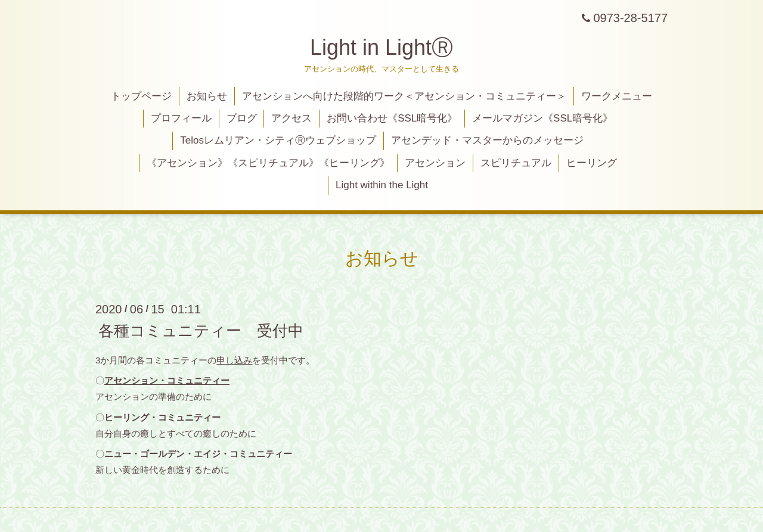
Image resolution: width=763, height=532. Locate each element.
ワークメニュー (617, 96)
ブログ (242, 118)
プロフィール (181, 118)
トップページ (141, 96)
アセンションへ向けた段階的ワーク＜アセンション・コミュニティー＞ (404, 96)
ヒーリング (592, 163)
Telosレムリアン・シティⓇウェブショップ (278, 140)
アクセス (291, 118)
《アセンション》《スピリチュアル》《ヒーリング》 (268, 163)
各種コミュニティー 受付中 (201, 330)
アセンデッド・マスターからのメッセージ (487, 140)
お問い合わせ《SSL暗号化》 (392, 118)
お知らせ (207, 96)
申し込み (234, 360)
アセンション (435, 163)
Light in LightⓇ (381, 47)
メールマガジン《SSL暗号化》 (542, 118)
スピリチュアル (516, 163)
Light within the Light (382, 185)
